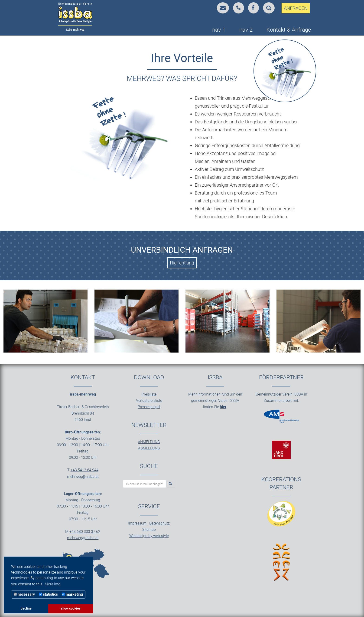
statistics (48, 594)
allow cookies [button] (71, 609)
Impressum (137, 523)
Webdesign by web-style (149, 536)
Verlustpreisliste (149, 401)
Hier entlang (182, 263)
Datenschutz (159, 523)
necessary (24, 594)
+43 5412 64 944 (84, 470)
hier (223, 407)
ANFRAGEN (296, 8)
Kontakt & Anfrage (289, 30)
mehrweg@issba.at (83, 477)
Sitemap (149, 530)
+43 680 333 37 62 (85, 532)
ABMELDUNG (149, 448)
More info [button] (53, 584)
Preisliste (149, 394)
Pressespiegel (149, 407)
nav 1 (219, 30)
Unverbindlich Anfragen (182, 250)
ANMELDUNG (149, 442)
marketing (72, 594)
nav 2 (246, 30)
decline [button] (26, 609)
